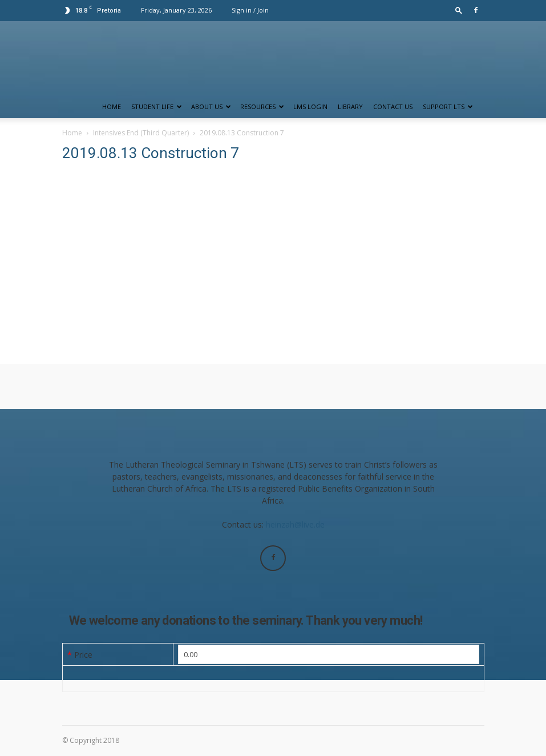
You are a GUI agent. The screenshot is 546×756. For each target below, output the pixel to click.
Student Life (157, 106)
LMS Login (310, 106)
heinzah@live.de (295, 524)
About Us (211, 106)
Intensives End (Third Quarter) (141, 133)
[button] (459, 10)
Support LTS (448, 106)
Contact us (393, 106)
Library (350, 106)
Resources (262, 106)
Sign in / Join (250, 10)
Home (112, 106)
